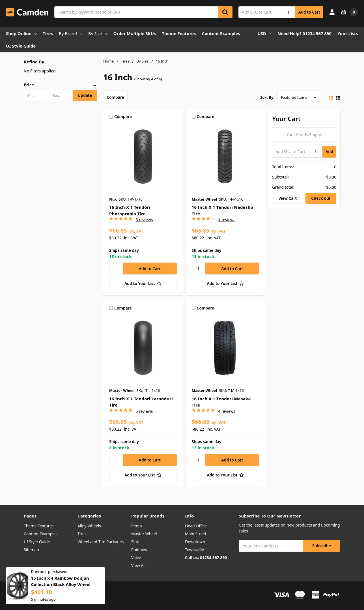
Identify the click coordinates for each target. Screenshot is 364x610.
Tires (48, 33)
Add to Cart (309, 12)
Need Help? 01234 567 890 (304, 33)
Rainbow (139, 550)
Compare (115, 97)
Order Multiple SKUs (135, 33)
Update (85, 95)
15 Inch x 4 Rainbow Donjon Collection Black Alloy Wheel (61, 584)
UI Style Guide (21, 46)
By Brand (71, 33)
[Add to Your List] (143, 283)
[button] (60, 85)
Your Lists (348, 33)
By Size (98, 33)
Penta (137, 526)
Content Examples (221, 33)
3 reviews (144, 220)
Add (329, 152)
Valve (136, 558)
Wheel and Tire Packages (101, 542)
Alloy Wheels (89, 526)
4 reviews (227, 220)
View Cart (287, 198)
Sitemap (31, 550)
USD (265, 33)
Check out (321, 198)
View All (138, 565)
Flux (135, 542)
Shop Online (21, 33)
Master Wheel (144, 534)
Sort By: (267, 97)
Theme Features (179, 33)
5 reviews (144, 411)
